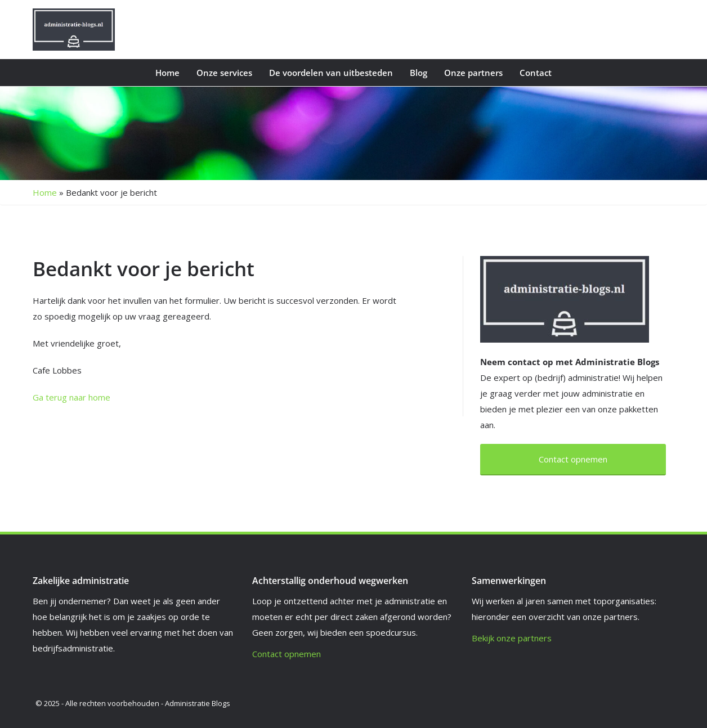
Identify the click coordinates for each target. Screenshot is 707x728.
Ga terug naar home (71, 397)
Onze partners (473, 73)
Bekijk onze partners (512, 638)
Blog (419, 73)
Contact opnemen (287, 654)
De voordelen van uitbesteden (331, 73)
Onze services (224, 73)
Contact (536, 73)
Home (167, 73)
